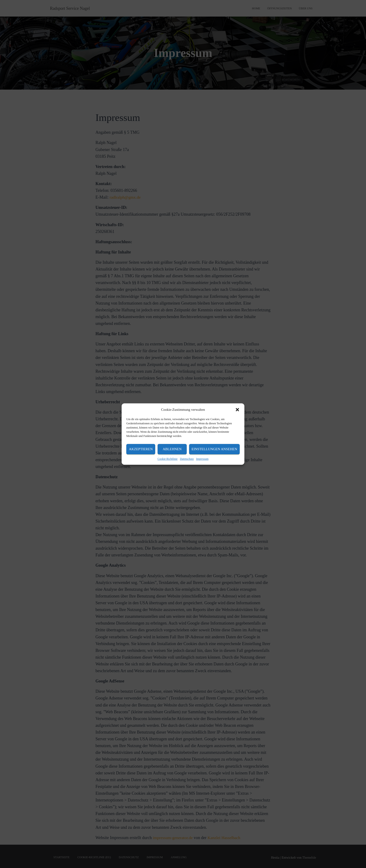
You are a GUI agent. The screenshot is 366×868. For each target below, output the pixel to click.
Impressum (202, 459)
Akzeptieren (141, 449)
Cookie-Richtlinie (168, 459)
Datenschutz (187, 459)
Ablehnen (172, 449)
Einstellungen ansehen (214, 449)
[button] (237, 410)
